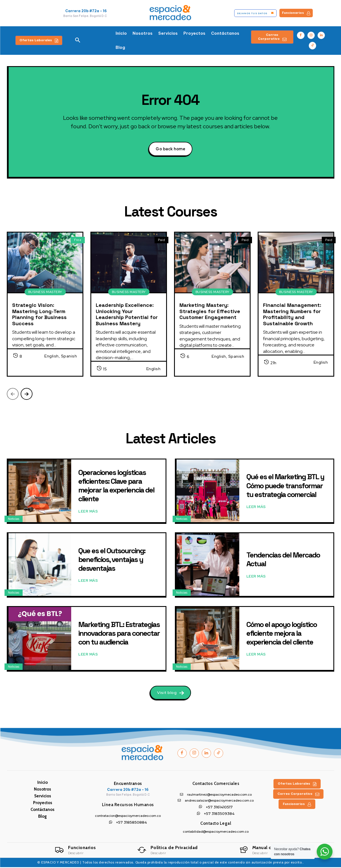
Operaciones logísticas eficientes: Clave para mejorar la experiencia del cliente (116, 486)
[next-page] (27, 394)
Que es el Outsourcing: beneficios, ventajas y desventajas (112, 560)
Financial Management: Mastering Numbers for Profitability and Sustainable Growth (292, 314)
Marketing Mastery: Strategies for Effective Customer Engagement (210, 311)
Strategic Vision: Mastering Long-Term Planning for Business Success (39, 314)
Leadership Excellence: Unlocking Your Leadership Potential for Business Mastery (127, 314)
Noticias (14, 519)
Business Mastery (45, 292)
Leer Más (88, 512)
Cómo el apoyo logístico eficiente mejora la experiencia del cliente (282, 633)
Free (78, 240)
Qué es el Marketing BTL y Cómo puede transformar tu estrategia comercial (285, 486)
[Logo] (75, 851)
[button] (78, 40)
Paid (161, 240)
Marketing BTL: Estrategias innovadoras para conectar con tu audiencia (119, 633)
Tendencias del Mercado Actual (283, 560)
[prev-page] (13, 394)
